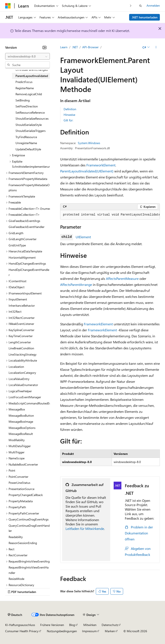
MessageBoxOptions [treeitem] (22, 428)
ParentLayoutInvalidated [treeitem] (32, 76)
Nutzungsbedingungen (62, 631)
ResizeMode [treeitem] (16, 579)
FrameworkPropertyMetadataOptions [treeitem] (29, 188)
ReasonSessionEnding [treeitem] (23, 543)
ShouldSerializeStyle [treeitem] (29, 125)
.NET (75, 47)
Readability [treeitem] (16, 537)
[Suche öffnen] (141, 6)
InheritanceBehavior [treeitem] (22, 305)
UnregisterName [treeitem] (26, 143)
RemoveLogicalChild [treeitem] (29, 94)
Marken (110, 631)
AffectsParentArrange (76, 284)
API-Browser (90, 47)
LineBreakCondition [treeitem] (21, 348)
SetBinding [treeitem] (23, 100)
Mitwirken (90, 625)
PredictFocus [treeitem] (24, 82)
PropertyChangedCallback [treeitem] (26, 495)
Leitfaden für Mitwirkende (85, 529)
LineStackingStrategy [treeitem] (23, 354)
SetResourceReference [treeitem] (30, 112)
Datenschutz (110, 625)
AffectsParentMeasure (122, 278)
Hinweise (69, 115)
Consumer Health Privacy (22, 631)
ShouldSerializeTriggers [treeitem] (31, 131)
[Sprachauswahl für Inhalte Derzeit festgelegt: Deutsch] (15, 615)
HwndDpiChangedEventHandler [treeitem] (29, 272)
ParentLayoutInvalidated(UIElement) (87, 171)
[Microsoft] (8, 6)
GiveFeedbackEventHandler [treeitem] (27, 227)
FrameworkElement (101, 165)
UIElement (83, 237)
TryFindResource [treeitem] (26, 137)
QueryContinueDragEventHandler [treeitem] (29, 528)
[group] (110, 215)
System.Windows (89, 143)
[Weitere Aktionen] (156, 47)
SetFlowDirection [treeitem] (27, 106)
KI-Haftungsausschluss (20, 625)
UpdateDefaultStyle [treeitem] (28, 149)
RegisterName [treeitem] (25, 88)
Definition (70, 109)
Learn (64, 47)
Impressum (89, 631)
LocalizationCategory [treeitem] (22, 373)
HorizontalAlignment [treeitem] (22, 257)
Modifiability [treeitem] (17, 440)
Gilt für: (68, 120)
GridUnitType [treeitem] (17, 245)
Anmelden (153, 5)
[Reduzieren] (44, 47)
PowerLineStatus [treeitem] (19, 483)
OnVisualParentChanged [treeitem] (32, 70)
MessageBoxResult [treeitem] (21, 434)
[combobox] (27, 56)
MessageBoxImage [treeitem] (21, 422)
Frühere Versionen (52, 625)
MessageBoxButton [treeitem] (21, 416)
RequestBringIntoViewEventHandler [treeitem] (29, 570)
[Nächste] (131, 6)
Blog (72, 625)
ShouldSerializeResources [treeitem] (32, 118)
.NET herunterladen (145, 17)
